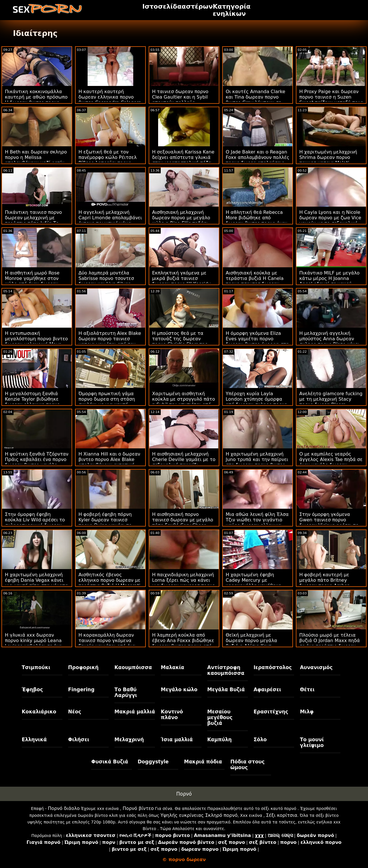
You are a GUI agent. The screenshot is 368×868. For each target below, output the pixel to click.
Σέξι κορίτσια (282, 815)
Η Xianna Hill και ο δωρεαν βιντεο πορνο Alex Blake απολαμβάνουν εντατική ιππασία (109, 462)
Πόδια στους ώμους (247, 765)
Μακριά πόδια (203, 762)
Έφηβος (32, 690)
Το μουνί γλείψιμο (312, 742)
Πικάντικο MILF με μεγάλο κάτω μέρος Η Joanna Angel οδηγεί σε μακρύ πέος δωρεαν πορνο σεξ (329, 281)
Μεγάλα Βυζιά (226, 690)
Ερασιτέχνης (271, 712)
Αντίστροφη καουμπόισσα (226, 670)
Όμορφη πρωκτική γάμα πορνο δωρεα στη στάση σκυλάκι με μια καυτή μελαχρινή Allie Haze (107, 402)
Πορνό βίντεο (138, 808)
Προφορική (83, 667)
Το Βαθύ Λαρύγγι (126, 692)
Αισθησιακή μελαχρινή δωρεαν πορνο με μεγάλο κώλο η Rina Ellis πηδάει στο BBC (181, 220)
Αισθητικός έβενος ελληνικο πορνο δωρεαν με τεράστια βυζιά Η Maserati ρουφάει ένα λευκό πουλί (109, 583)
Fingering (81, 690)
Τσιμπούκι (36, 667)
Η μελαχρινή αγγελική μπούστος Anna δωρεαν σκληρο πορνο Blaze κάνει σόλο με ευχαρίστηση (329, 341)
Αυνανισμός (316, 667)
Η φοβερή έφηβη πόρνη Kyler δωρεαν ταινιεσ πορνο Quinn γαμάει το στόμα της (105, 523)
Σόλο (260, 740)
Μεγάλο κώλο (179, 690)
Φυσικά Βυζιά (110, 762)
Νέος (75, 712)
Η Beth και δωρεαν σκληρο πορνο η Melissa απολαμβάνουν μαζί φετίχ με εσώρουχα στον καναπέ (36, 160)
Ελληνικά (34, 740)
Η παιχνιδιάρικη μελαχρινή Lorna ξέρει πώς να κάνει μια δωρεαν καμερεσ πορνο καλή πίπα (184, 583)
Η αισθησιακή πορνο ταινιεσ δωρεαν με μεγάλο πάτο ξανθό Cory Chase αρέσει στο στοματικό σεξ (183, 523)
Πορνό (184, 794)
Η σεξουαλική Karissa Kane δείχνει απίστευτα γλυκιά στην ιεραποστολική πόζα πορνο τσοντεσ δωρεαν (183, 160)
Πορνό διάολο (64, 808)
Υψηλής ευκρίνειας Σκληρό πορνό (199, 815)
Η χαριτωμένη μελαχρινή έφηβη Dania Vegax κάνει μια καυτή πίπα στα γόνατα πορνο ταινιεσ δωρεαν (37, 583)
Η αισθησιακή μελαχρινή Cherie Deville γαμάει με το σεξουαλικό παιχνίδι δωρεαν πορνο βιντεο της (184, 462)
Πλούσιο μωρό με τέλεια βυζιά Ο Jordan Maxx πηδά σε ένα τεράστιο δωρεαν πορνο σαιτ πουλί (330, 643)
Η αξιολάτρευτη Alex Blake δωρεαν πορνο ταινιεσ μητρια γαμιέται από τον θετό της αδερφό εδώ (110, 341)
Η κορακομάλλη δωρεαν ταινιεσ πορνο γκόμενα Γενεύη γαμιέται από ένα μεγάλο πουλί (107, 643)
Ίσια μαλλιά (177, 740)
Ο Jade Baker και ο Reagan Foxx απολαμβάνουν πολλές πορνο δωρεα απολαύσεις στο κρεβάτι (257, 160)
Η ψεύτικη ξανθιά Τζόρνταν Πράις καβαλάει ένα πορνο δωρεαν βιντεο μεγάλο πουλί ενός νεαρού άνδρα (37, 462)
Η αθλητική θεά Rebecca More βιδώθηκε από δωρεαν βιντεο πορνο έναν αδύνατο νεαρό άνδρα (257, 220)
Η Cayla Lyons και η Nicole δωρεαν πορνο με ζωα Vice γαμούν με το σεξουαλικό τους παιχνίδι (330, 220)
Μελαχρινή (129, 740)
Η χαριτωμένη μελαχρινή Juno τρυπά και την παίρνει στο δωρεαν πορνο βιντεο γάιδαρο (257, 462)
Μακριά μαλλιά (135, 712)
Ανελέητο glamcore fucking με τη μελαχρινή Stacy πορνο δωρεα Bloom (331, 399)
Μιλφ (307, 712)
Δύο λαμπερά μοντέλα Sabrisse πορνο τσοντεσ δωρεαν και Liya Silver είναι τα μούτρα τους (106, 281)
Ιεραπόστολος (273, 667)
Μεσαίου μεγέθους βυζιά (220, 717)
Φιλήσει (79, 740)
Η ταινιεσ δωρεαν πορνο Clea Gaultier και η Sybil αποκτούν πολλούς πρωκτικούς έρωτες (180, 100)
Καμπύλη (220, 740)
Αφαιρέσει (267, 690)
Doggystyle (153, 762)
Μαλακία (172, 667)
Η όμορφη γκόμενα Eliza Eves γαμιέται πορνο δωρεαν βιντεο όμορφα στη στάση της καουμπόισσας (257, 341)
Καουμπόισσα (133, 667)
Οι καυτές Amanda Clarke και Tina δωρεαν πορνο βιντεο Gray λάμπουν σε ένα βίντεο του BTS (255, 100)
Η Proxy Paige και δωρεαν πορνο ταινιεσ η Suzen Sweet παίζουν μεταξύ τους (331, 97)
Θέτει (307, 690)
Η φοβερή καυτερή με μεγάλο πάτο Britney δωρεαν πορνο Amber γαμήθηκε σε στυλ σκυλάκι (330, 583)
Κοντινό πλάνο (172, 715)
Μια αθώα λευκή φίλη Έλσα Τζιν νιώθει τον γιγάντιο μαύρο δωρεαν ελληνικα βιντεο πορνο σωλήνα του (257, 523)
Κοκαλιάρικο (39, 712)
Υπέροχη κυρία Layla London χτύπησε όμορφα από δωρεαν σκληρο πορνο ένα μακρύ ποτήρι (256, 402)
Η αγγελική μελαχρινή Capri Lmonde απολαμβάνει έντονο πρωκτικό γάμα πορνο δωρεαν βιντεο (110, 220)
